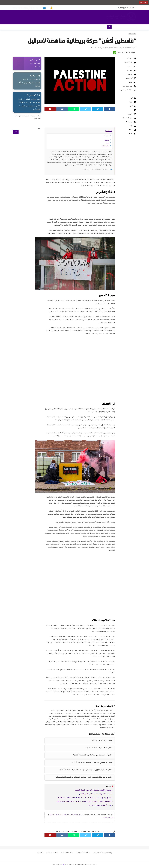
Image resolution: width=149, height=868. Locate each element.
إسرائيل (111, 832)
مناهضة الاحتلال (59, 832)
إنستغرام (59, 815)
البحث (39, 129)
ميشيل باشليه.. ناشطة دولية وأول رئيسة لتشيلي (93, 790)
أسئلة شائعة (106, 146)
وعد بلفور (51, 832)
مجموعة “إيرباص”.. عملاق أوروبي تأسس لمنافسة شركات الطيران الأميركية (84, 802)
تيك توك (66, 815)
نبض (80, 815)
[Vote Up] (95, 48)
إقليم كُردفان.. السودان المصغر (100, 806)
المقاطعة (97, 832)
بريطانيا (92, 832)
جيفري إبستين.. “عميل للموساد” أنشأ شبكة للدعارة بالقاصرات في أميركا (85, 798)
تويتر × (111, 818)
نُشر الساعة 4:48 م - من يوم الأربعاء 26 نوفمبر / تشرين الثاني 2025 (117, 48)
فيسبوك (74, 815)
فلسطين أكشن (68, 832)
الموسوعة (132, 34)
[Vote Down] (91, 48)
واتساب (52, 815)
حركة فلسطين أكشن (84, 832)
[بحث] (109, 27)
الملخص (107, 140)
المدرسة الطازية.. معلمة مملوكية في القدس (95, 794)
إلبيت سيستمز (104, 832)
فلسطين (75, 832)
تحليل (108, 143)
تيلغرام (105, 818)
